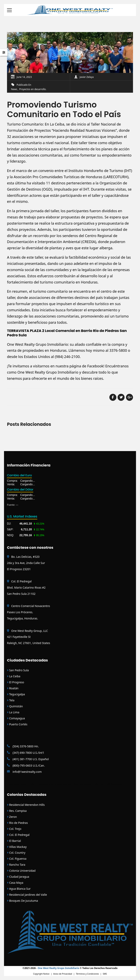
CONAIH (32, 784)
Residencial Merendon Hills (26, 805)
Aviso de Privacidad (63, 974)
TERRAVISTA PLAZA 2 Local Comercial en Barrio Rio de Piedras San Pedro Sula (67, 333)
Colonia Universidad (21, 871)
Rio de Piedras (17, 823)
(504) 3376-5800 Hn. (23, 746)
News (14, 89)
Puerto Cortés (17, 724)
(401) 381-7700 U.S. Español (28, 759)
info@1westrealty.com (24, 772)
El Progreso (16, 682)
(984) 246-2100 (67, 357)
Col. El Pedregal (18, 835)
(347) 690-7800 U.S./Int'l (25, 753)
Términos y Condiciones (87, 974)
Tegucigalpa (16, 694)
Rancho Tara (16, 865)
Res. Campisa (17, 811)
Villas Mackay (17, 847)
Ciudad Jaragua (18, 877)
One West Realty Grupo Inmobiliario (37, 344)
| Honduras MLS (44, 784)
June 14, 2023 (24, 77)
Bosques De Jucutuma (23, 901)
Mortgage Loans (17, 784)
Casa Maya (15, 883)
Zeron (12, 817)
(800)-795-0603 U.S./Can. (26, 765)
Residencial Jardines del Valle (27, 895)
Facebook (95, 366)
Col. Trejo (14, 829)
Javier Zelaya (87, 77)
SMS (105, 974)
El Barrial (14, 841)
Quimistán (15, 706)
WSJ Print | (100, 784)
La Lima (13, 712)
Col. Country (16, 853)
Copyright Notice (41, 974)
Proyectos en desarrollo (32, 89)
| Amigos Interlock (62, 784)
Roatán (13, 688)
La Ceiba (14, 676)
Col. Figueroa (17, 859)
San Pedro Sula (18, 670)
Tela (11, 700)
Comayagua (16, 718)
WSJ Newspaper (115, 784)
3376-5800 (118, 350)
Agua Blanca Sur (19, 889)
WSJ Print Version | (84, 784)
